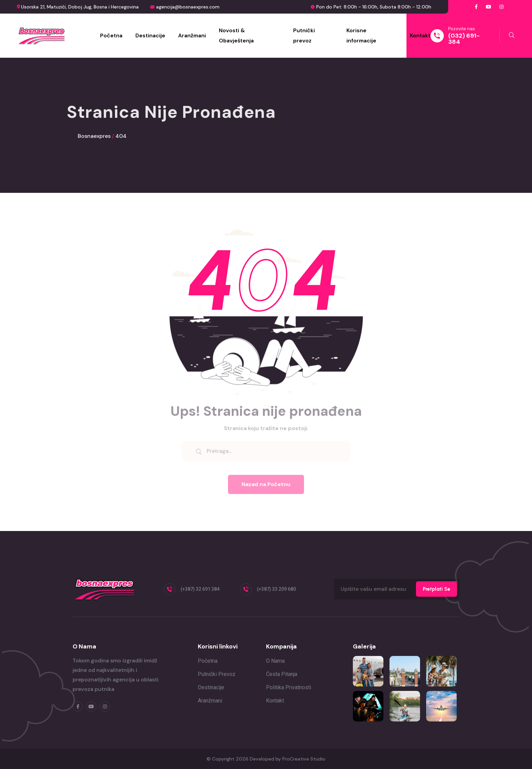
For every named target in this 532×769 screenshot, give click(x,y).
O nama (275, 661)
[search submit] (199, 454)
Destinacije (150, 35)
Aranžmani (192, 35)
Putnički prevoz (304, 35)
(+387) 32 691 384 (200, 589)
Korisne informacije (361, 35)
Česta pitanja (282, 674)
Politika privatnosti (289, 687)
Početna (111, 35)
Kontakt (420, 35)
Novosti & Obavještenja (236, 35)
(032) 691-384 (464, 39)
